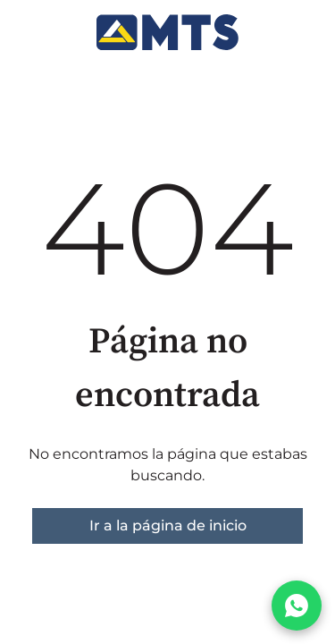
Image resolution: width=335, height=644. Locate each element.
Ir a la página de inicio (168, 525)
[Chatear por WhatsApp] (297, 606)
